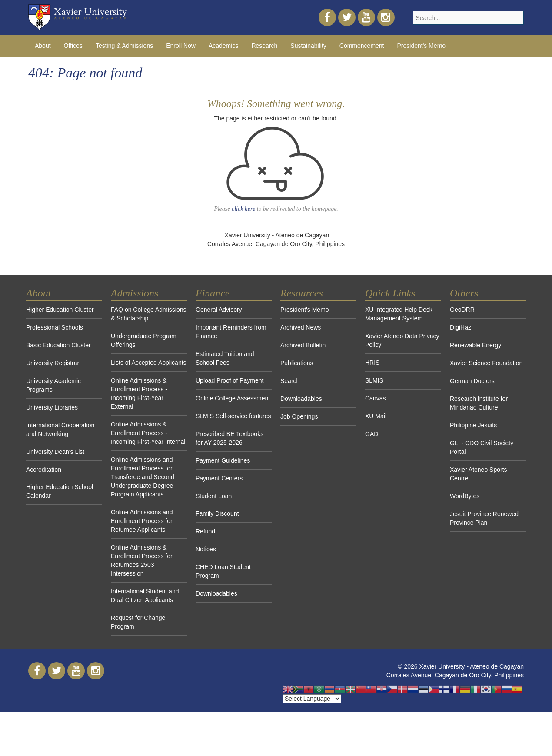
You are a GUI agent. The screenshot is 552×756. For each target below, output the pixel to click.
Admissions (135, 293)
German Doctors (472, 381)
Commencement (362, 46)
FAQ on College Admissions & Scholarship (149, 314)
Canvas (375, 398)
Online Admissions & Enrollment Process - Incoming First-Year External (139, 393)
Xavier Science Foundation (486, 363)
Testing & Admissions (124, 46)
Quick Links (390, 293)
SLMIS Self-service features (233, 416)
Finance (213, 293)
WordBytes (465, 496)
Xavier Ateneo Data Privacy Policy (402, 340)
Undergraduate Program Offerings (144, 340)
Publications (297, 363)
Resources (302, 293)
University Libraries (52, 407)
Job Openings (299, 416)
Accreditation (44, 470)
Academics (223, 46)
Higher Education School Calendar (60, 491)
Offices (73, 46)
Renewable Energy (476, 345)
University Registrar (53, 363)
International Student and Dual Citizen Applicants (145, 596)
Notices (206, 549)
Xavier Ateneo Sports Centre (479, 474)
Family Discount (217, 513)
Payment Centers (219, 478)
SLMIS (374, 380)
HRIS (372, 363)
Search (290, 381)
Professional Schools (55, 327)
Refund (205, 531)
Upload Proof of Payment (229, 380)
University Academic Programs (53, 385)
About (43, 46)
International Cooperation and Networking (60, 430)
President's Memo (422, 46)
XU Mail (376, 416)
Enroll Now (181, 46)
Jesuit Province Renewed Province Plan (484, 518)
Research (264, 46)
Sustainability (308, 46)
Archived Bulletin (303, 345)
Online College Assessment (233, 398)
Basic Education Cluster (58, 345)
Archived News (301, 327)
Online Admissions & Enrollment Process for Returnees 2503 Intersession (142, 560)
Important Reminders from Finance (231, 332)
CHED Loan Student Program (223, 571)
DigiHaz (461, 327)
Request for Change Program (138, 622)
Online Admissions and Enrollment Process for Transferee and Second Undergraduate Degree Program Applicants (143, 477)
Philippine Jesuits (473, 425)
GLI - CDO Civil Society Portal (482, 447)
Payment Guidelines (223, 460)
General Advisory (219, 310)
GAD (372, 434)
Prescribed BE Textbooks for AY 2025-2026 (229, 438)
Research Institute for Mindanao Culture (479, 403)
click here (243, 209)
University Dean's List (55, 452)
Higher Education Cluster (60, 310)
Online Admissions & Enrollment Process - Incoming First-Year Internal (148, 433)
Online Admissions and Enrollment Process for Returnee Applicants (142, 521)
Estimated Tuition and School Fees (225, 358)
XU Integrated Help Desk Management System (399, 314)
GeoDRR (462, 310)
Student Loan (214, 496)
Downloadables (216, 593)
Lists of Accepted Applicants (149, 363)
